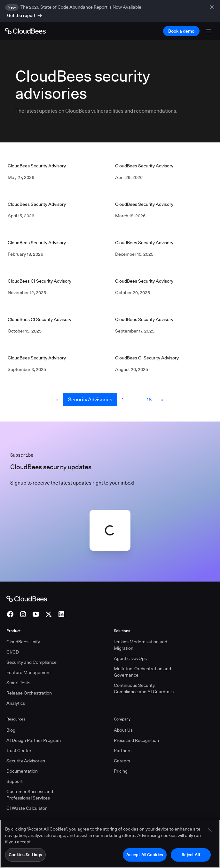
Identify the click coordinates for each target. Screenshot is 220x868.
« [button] (57, 400)
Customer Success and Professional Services (30, 795)
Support (15, 781)
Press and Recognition (136, 740)
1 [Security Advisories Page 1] (123, 400)
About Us (123, 730)
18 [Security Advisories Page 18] (149, 400)
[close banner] (212, 11)
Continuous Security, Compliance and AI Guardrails (144, 688)
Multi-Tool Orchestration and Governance (142, 672)
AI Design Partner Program (34, 740)
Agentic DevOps (130, 658)
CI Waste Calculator (27, 808)
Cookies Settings (25, 858)
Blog (11, 730)
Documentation (22, 771)
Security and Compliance (31, 662)
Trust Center (19, 751)
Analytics (16, 703)
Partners (123, 751)
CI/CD (13, 652)
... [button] (135, 400)
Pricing (121, 771)
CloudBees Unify (23, 642)
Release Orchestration (29, 693)
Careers (122, 761)
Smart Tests (18, 683)
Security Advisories (90, 400)
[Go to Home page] (25, 31)
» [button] (162, 400)
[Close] (210, 833)
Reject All (191, 858)
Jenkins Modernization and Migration (141, 645)
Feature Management (29, 672)
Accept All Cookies (145, 858)
